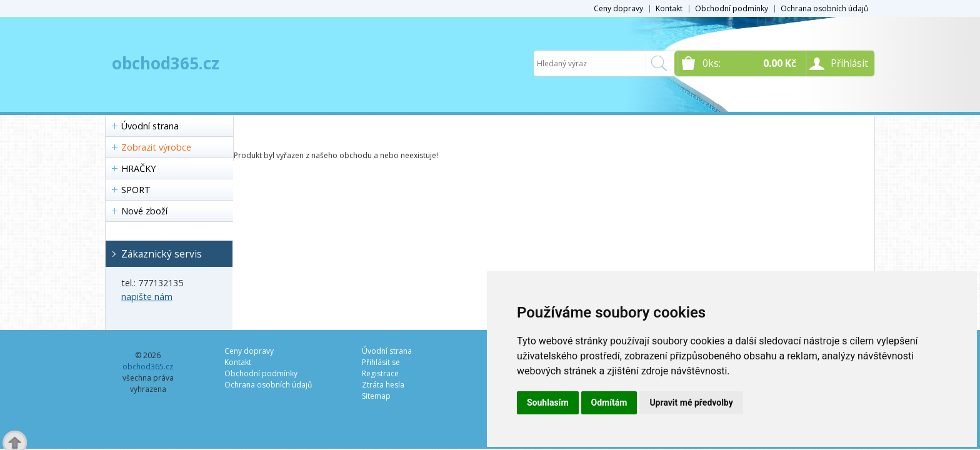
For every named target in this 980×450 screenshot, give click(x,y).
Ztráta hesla (383, 385)
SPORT (136, 190)
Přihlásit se (381, 362)
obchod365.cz (166, 63)
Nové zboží (144, 211)
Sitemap (376, 396)
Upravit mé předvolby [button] (691, 402)
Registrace (380, 373)
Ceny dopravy (618, 8)
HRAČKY (138, 168)
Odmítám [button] (609, 402)
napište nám (147, 297)
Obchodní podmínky (732, 8)
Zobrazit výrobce (156, 147)
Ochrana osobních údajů (824, 8)
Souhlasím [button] (548, 402)
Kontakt (669, 8)
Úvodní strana (150, 126)
